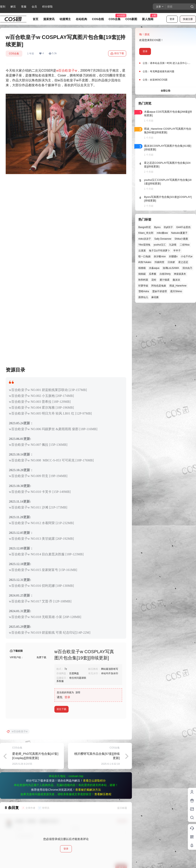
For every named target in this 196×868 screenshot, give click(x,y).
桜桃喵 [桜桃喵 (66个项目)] (142, 268)
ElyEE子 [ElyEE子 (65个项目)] (169, 227)
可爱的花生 (22, 808)
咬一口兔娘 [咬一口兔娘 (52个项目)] (144, 256)
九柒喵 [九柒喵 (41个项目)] (173, 245)
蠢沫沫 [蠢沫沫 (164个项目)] (176, 280)
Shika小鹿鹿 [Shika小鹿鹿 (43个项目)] (181, 239)
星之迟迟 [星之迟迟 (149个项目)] (183, 262)
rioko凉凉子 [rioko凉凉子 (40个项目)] (145, 239)
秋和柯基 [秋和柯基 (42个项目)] (143, 280)
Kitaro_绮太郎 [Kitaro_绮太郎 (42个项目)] (146, 233)
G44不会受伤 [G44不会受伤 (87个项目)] (184, 227)
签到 (3, 7)
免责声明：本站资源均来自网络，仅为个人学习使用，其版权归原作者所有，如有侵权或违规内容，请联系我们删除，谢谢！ (98, 862)
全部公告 (166, 91)
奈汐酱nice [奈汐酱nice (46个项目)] (160, 256)
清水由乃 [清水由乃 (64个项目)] (187, 268)
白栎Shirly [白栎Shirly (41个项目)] (165, 274)
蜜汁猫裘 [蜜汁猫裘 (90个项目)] (165, 280)
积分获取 (47, 7)
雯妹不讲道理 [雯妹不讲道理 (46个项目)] (159, 291)
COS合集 (14, 54)
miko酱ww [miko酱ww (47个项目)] (162, 233)
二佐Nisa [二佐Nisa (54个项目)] (185, 245)
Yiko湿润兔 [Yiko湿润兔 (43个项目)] (144, 245)
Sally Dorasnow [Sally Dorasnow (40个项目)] (163, 239)
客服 (24, 7)
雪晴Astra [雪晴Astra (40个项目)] (144, 291)
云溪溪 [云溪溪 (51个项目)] (142, 251)
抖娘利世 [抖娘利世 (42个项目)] (159, 262)
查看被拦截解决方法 (88, 684)
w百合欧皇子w (67, 71)
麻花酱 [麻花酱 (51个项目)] (155, 297)
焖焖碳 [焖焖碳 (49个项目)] (142, 274)
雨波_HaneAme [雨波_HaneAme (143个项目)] (178, 286)
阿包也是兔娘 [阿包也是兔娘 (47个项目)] (159, 286)
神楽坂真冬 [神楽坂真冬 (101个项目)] (180, 274)
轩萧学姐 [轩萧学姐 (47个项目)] (143, 286)
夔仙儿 (19, 775)
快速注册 (188, 19)
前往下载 (117, 54)
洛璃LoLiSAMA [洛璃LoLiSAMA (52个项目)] (171, 268)
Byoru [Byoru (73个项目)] (157, 227)
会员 (34, 7)
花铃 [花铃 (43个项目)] (154, 280)
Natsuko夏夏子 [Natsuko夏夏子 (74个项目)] (179, 233)
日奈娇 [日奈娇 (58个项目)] (171, 262)
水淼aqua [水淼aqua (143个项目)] (154, 268)
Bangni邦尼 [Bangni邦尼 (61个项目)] (145, 227)
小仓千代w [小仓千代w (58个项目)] (187, 256)
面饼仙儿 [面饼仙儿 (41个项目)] (143, 297)
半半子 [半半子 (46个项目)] (177, 251)
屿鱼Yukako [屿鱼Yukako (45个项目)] (145, 262)
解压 (13, 7)
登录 (172, 19)
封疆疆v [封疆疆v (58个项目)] (173, 256)
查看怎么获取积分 (94, 675)
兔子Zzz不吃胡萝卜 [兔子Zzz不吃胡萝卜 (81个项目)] (159, 251)
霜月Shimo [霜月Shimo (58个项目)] (176, 291)
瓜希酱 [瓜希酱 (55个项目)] (153, 274)
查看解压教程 (103, 688)
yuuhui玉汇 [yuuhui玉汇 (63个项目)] (160, 245)
